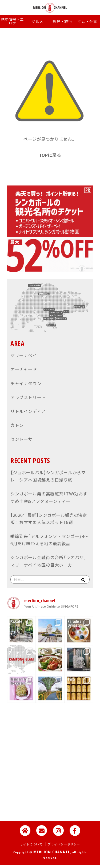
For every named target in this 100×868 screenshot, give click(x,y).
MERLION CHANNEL (52, 852)
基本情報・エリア (12, 22)
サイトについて (31, 844)
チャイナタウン (26, 383)
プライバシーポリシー (64, 844)
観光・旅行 (62, 22)
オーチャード (24, 369)
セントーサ (21, 439)
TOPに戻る (50, 155)
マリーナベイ (24, 355)
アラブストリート (28, 397)
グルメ (37, 22)
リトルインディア (28, 411)
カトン (17, 425)
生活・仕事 (88, 22)
